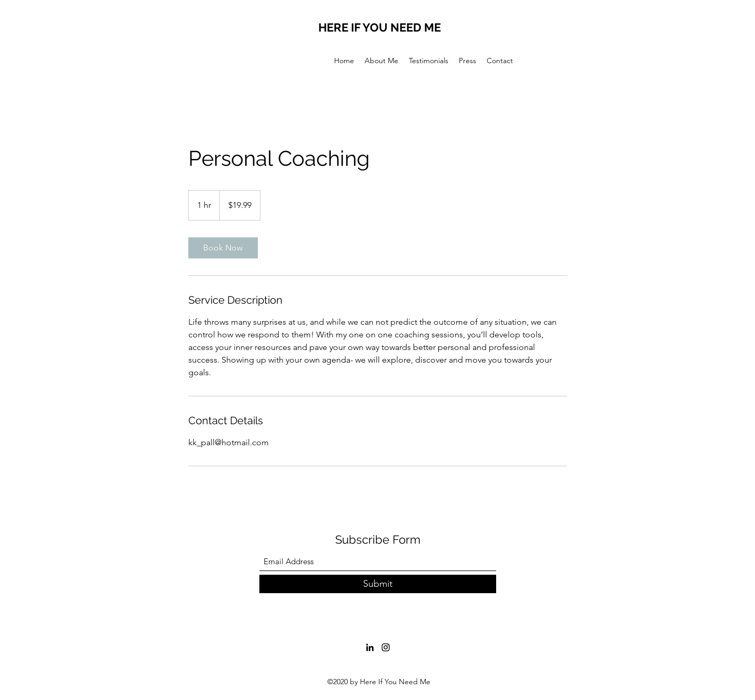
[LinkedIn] (370, 647)
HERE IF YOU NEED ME (380, 27)
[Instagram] (386, 647)
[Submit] (378, 584)
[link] (223, 248)
